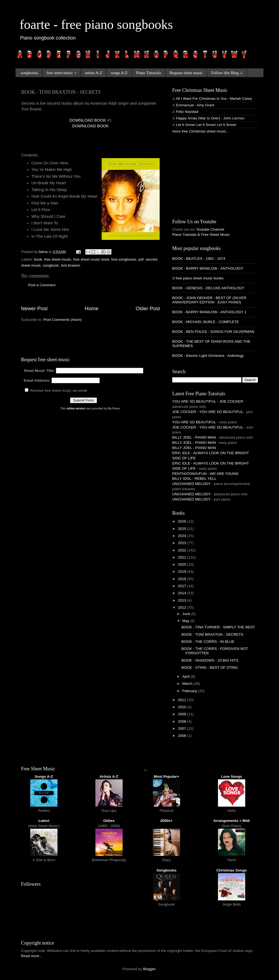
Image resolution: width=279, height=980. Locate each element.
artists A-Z (94, 73)
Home (92, 308)
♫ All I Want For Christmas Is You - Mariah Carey (212, 99)
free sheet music (58, 259)
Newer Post (34, 308)
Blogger (149, 969)
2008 (183, 721)
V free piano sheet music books (198, 278)
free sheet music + (62, 73)
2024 (183, 536)
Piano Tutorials (148, 73)
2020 (183, 564)
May (186, 621)
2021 (183, 557)
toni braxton (71, 265)
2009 (183, 714)
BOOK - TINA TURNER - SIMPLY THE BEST (218, 627)
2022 (183, 550)
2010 (183, 707)
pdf (141, 259)
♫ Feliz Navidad (185, 112)
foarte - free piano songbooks (96, 24)
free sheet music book (91, 259)
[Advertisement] (85, 143)
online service (76, 408)
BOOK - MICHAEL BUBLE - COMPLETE (206, 322)
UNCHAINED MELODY (191, 484)
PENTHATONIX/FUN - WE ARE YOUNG (205, 474)
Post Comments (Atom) (63, 320)
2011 (183, 700)
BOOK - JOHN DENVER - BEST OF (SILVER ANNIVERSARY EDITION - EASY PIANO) (209, 300)
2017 (183, 586)
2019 (183, 572)
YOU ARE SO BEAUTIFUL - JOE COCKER (208, 401)
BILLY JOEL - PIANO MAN (194, 437)
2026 (183, 521)
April (186, 676)
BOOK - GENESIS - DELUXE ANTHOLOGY (208, 288)
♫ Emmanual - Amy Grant (193, 105)
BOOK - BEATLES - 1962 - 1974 (199, 259)
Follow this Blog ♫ (227, 73)
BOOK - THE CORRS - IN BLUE (208, 642)
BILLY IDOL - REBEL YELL (194, 479)
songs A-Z (119, 73)
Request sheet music (186, 73)
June (187, 614)
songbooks (29, 73)
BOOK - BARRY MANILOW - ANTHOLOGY (208, 268)
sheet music (31, 265)
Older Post (148, 308)
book (38, 259)
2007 (183, 729)
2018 (183, 579)
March (188, 684)
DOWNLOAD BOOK (87, 120)
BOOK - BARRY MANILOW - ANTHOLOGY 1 (209, 312)
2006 (183, 736)
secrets (151, 259)
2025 (183, 529)
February (190, 691)
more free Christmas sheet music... (201, 131)
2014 (183, 593)
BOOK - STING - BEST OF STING (210, 667)
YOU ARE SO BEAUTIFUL (194, 422)
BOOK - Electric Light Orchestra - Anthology (208, 356)
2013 (183, 600)
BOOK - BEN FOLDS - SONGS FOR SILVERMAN (213, 332)
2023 (183, 543)
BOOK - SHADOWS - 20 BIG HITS (210, 660)
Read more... (32, 956)
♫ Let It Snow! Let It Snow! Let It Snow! (204, 125)
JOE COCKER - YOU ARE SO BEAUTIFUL (208, 412)
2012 (183, 607)
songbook (51, 265)
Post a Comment (42, 285)
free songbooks (124, 259)
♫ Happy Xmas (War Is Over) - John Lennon (208, 118)
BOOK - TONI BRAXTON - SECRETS (212, 634)
